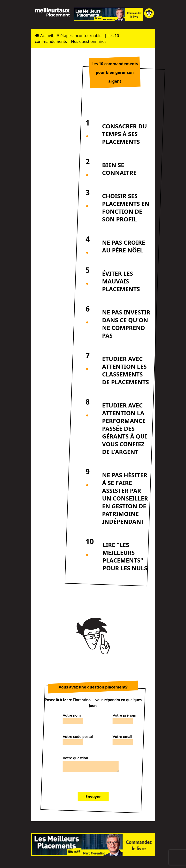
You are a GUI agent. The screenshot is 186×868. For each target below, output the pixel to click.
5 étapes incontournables (80, 36)
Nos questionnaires (89, 41)
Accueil (44, 36)
